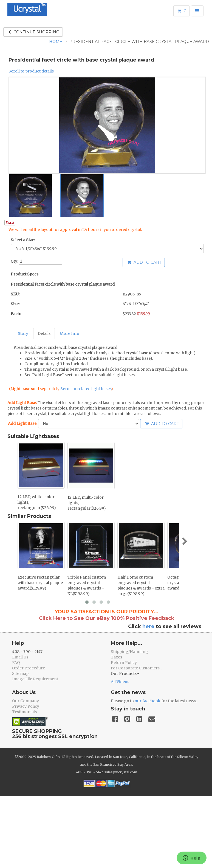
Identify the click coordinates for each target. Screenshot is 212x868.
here (148, 626)
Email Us (20, 657)
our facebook (148, 701)
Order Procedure (29, 668)
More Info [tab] (70, 333)
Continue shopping (34, 32)
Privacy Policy (26, 706)
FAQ (16, 663)
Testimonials (24, 712)
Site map (20, 674)
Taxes (116, 657)
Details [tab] (44, 333)
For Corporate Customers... (136, 668)
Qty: (14, 261)
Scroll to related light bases (86, 389)
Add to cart (144, 262)
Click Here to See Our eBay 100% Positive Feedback (107, 618)
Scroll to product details (31, 71)
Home (56, 42)
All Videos (120, 682)
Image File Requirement (35, 679)
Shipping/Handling (129, 652)
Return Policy (124, 663)
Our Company (26, 701)
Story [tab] (23, 333)
